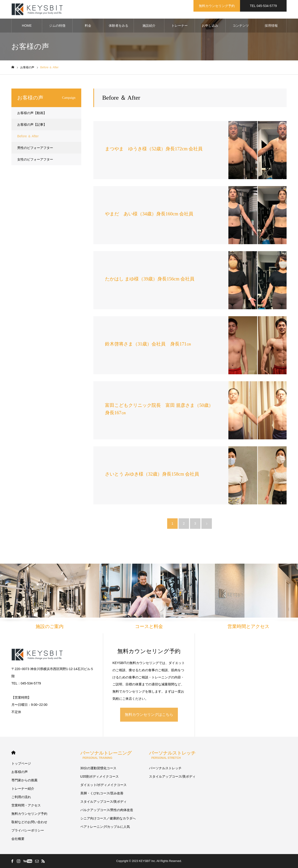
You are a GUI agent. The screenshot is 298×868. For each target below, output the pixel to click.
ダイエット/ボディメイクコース (104, 785)
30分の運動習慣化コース (98, 768)
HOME (27, 26)
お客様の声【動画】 (32, 113)
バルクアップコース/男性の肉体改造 (107, 810)
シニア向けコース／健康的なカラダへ (108, 818)
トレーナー (179, 26)
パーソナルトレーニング (106, 755)
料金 (88, 26)
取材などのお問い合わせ (29, 822)
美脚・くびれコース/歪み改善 (102, 793)
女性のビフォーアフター (35, 159)
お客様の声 (20, 772)
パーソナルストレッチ (172, 755)
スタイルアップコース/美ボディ (104, 802)
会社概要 (18, 839)
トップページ (21, 763)
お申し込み (210, 26)
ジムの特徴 (57, 26)
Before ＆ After (28, 136)
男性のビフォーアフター (35, 148)
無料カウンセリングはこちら (149, 715)
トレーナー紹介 (23, 789)
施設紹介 (149, 26)
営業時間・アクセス (26, 805)
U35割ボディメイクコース (100, 776)
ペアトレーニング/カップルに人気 (105, 827)
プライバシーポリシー (28, 830)
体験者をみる (119, 26)
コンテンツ (241, 26)
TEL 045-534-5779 (263, 6)
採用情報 (271, 26)
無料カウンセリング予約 (217, 6)
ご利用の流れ (21, 797)
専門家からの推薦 (24, 780)
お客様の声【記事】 (32, 125)
